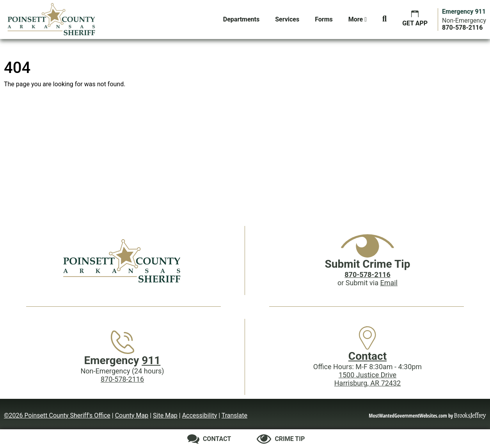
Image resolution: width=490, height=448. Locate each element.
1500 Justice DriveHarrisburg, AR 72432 (367, 379)
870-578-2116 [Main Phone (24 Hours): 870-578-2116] (122, 379)
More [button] (358, 19)
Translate (234, 415)
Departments (241, 19)
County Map (132, 415)
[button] (384, 20)
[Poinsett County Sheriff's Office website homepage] (123, 260)
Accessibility (200, 415)
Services (287, 19)
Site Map (165, 415)
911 (151, 360)
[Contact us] (209, 439)
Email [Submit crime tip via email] (389, 283)
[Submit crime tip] (281, 439)
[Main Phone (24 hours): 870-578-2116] (462, 28)
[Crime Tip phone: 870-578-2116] (367, 275)
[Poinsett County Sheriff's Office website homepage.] (52, 20)
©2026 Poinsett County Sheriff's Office (57, 415)
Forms (324, 19)
